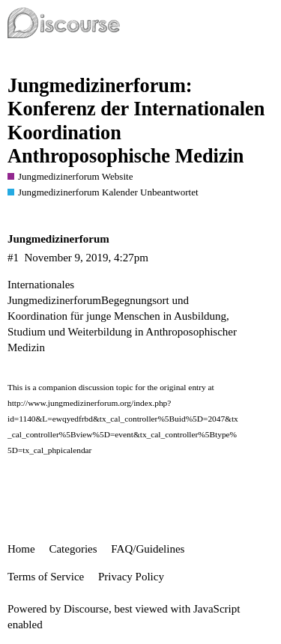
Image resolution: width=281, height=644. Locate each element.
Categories (73, 549)
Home (21, 549)
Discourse (86, 609)
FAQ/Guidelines (148, 549)
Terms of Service (46, 577)
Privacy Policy (131, 577)
